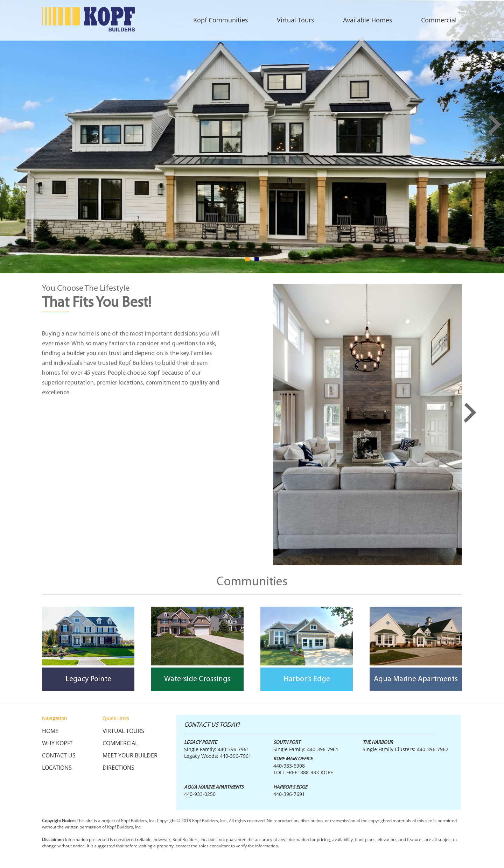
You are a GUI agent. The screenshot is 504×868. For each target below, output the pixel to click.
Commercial (120, 743)
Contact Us (59, 755)
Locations (57, 768)
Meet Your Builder (130, 755)
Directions (118, 768)
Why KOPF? (57, 743)
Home (50, 731)
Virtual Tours (123, 731)
